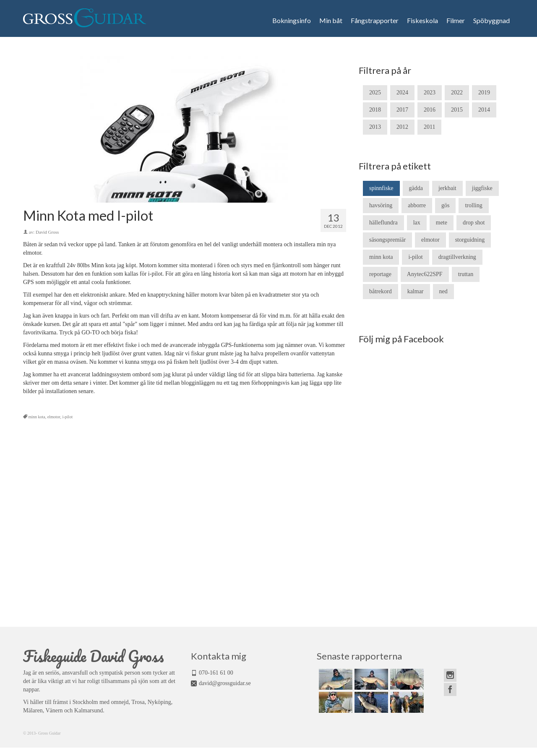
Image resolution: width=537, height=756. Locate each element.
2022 (457, 93)
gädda (416, 188)
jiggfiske (482, 188)
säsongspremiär (387, 240)
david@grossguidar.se (225, 683)
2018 (375, 110)
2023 (430, 93)
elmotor (54, 417)
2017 (402, 110)
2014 (484, 110)
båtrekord (381, 291)
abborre (417, 205)
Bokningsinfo (292, 21)
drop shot (474, 223)
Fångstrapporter (375, 21)
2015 (457, 110)
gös (445, 205)
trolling (473, 205)
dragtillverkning (457, 257)
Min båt (331, 21)
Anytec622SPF (425, 274)
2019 (484, 93)
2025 (375, 93)
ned (443, 291)
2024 (402, 93)
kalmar (416, 291)
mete (442, 223)
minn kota (37, 417)
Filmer (456, 21)
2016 (430, 110)
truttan (466, 274)
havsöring (381, 205)
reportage (380, 274)
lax (417, 223)
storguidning (470, 240)
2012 (402, 127)
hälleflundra (383, 223)
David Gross (47, 232)
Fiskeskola (422, 21)
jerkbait (447, 188)
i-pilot (67, 417)
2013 (375, 127)
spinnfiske (381, 188)
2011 (429, 127)
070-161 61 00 (216, 673)
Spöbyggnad (491, 21)
